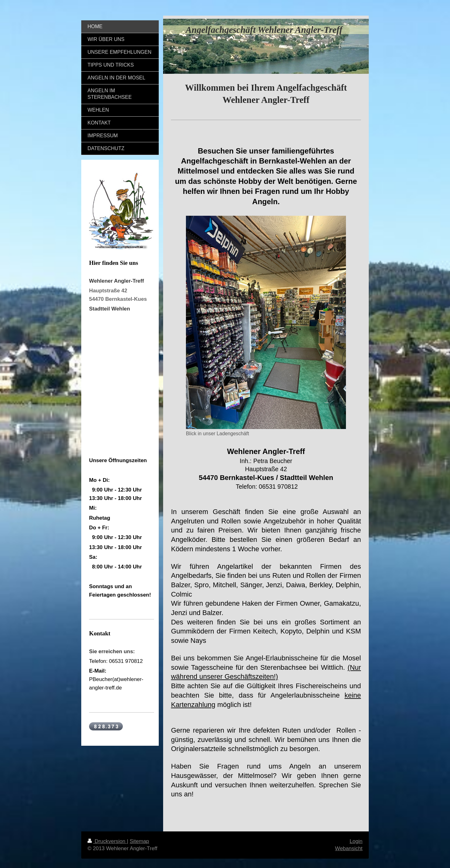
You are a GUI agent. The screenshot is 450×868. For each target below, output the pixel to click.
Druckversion (107, 841)
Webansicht (349, 848)
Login (356, 841)
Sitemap (139, 841)
